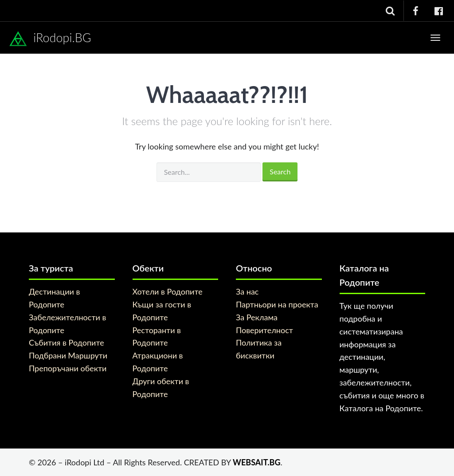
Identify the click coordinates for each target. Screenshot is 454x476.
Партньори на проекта (277, 304)
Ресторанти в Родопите (157, 336)
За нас (247, 291)
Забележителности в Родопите (67, 324)
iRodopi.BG (50, 39)
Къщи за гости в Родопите (162, 311)
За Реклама (257, 317)
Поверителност (264, 330)
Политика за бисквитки (259, 349)
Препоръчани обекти (68, 368)
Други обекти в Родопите (161, 387)
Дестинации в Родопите (54, 298)
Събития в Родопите (67, 342)
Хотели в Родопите (168, 291)
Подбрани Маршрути (68, 355)
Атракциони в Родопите (158, 362)
